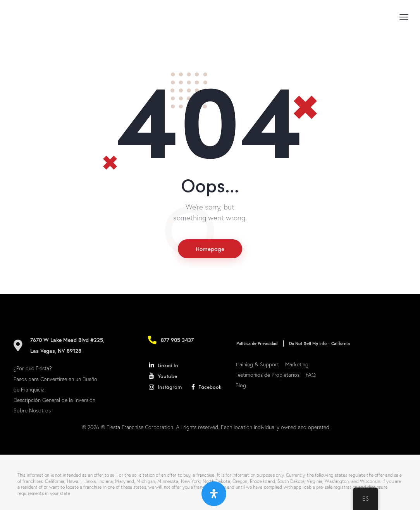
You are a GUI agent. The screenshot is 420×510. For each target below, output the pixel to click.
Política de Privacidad (256, 344)
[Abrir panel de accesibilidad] (214, 494)
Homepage (210, 249)
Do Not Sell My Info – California (317, 344)
